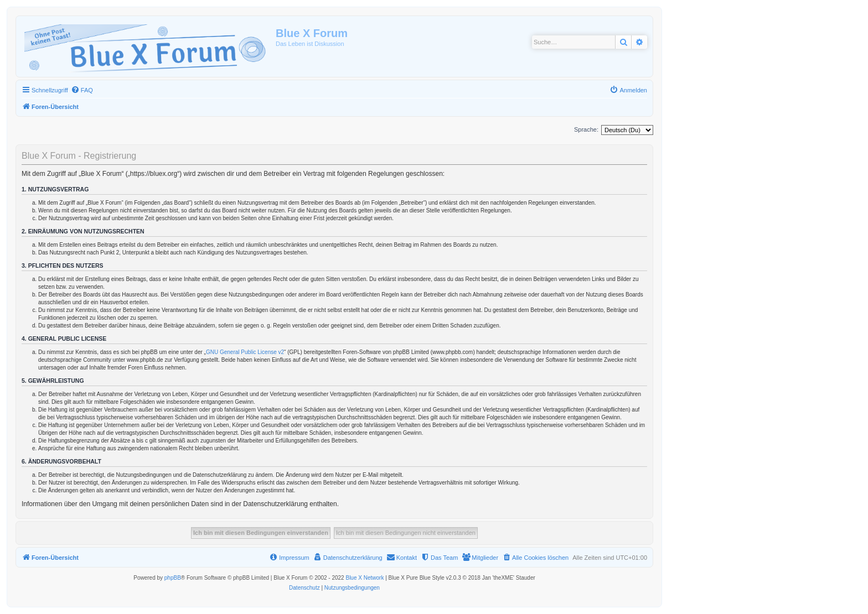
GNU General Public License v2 (245, 352)
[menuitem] (82, 90)
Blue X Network (365, 578)
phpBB (173, 578)
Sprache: (586, 129)
